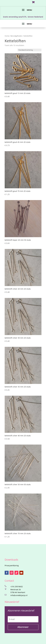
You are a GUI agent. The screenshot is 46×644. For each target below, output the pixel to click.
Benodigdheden (16, 36)
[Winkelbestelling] (30, 50)
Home (7, 36)
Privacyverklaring (12, 565)
